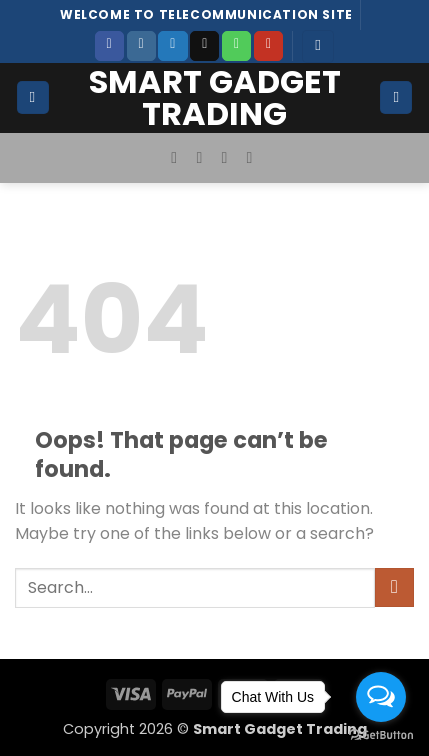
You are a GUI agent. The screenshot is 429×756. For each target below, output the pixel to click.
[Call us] (236, 46)
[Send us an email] (204, 46)
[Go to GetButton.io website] (381, 735)
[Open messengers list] (381, 697)
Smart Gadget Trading (215, 98)
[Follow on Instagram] (141, 46)
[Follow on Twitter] (172, 46)
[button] (318, 46)
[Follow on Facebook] (109, 46)
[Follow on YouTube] (268, 46)
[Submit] (394, 587)
